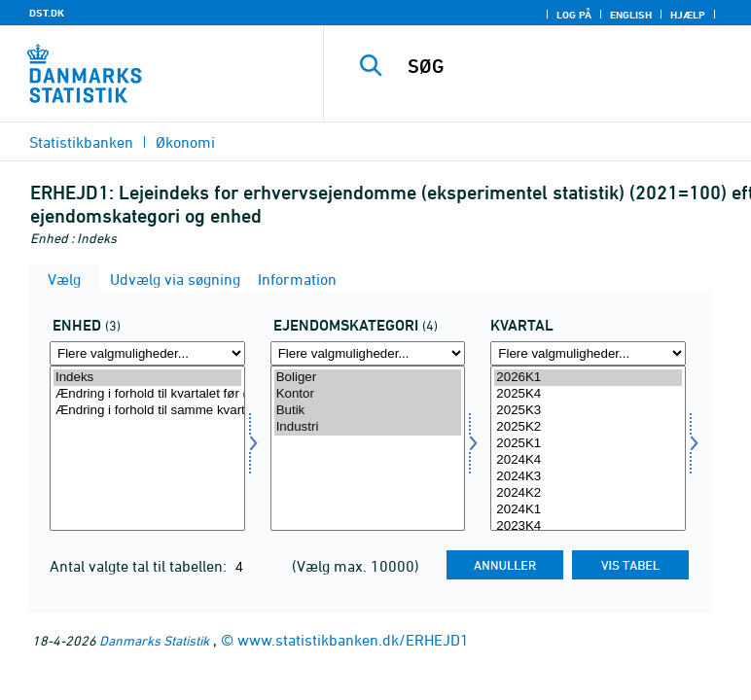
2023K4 (588, 526)
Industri (368, 427)
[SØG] (569, 66)
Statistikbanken (81, 142)
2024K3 (588, 477)
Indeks (147, 378)
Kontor (368, 394)
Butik (368, 411)
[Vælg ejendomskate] (368, 448)
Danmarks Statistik (154, 640)
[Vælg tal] (147, 448)
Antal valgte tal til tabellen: (140, 566)
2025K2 (588, 427)
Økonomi (185, 142)
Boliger (368, 378)
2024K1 (588, 510)
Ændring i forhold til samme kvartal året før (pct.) (147, 411)
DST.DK (47, 13)
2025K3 (588, 411)
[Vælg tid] (588, 448)
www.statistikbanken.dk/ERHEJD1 (353, 640)
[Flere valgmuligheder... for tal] (147, 353)
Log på (574, 15)
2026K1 (588, 378)
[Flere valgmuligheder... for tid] (588, 353)
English (631, 15)
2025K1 (588, 444)
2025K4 (588, 394)
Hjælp (688, 15)
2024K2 (588, 493)
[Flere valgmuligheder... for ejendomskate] (368, 353)
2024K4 (588, 460)
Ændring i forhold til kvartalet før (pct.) (147, 394)
